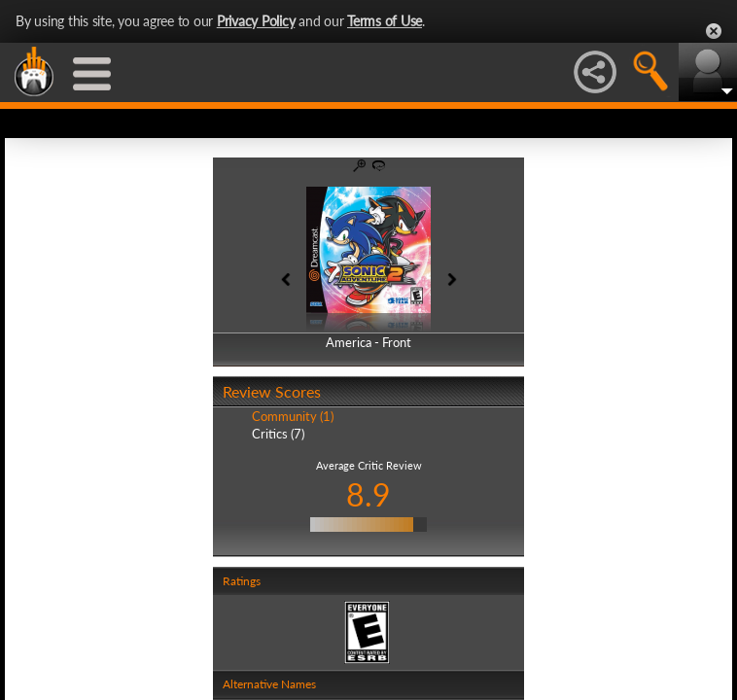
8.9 (368, 494)
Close (714, 31)
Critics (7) (278, 434)
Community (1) (293, 416)
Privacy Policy (256, 21)
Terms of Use (385, 21)
